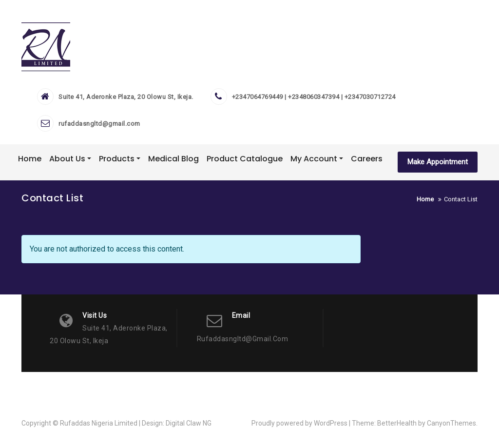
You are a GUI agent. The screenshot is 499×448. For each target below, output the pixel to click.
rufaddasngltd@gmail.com (99, 124)
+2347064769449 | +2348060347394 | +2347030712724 (314, 97)
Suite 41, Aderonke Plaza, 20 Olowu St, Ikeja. (126, 97)
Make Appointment (438, 162)
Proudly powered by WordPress (299, 423)
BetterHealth (397, 423)
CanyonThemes (451, 423)
